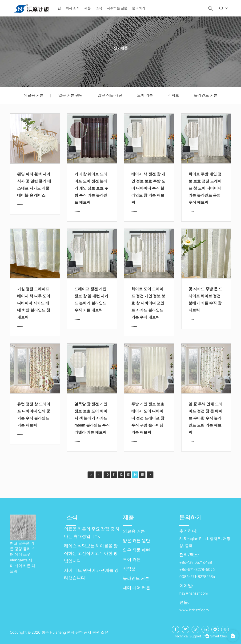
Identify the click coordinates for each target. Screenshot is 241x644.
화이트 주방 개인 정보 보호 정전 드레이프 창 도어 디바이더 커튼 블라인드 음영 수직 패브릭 (205, 188)
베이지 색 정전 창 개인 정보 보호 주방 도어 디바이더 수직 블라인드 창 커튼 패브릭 (148, 188)
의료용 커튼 (34, 95)
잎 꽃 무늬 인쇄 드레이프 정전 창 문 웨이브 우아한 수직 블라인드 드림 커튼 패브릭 (205, 418)
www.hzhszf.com (194, 610)
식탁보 (173, 95)
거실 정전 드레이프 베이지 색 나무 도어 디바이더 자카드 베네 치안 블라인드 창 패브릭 (34, 303)
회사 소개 (73, 8)
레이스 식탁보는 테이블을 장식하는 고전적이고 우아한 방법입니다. (91, 553)
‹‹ (91, 475)
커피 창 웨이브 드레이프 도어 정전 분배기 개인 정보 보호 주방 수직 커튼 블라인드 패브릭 (91, 188)
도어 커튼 (145, 95)
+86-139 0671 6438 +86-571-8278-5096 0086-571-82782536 (197, 570)
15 (142, 475)
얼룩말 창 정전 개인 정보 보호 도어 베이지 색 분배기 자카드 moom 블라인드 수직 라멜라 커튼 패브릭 (92, 418)
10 (107, 475)
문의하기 (139, 8)
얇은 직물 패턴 (110, 95)
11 (114, 475)
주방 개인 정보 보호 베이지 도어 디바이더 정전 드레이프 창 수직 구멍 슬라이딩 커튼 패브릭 (148, 418)
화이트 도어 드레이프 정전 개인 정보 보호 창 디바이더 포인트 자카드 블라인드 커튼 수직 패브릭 (148, 303)
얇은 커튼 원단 (71, 95)
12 (121, 475)
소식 (99, 8)
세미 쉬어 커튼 (137, 588)
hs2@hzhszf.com (194, 593)
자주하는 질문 (117, 8)
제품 (88, 8)
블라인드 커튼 (206, 95)
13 (128, 475)
